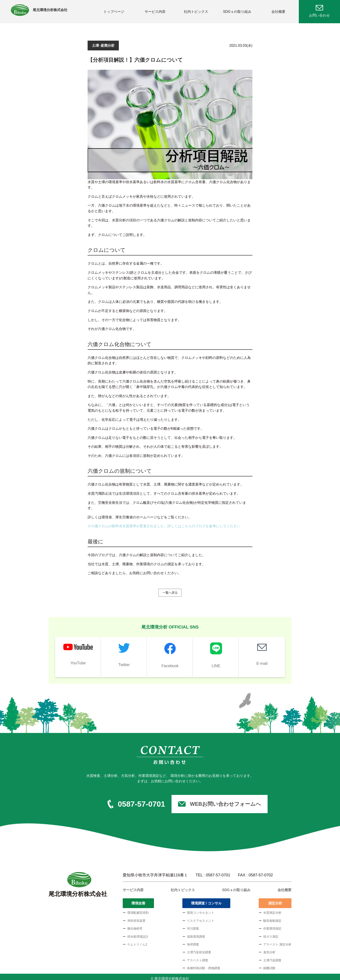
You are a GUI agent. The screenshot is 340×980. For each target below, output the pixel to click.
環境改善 (138, 900)
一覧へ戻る (170, 589)
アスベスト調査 (198, 957)
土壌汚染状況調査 (199, 949)
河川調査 (193, 925)
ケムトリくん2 (137, 941)
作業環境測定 (272, 925)
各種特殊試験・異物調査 (204, 965)
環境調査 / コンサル (206, 900)
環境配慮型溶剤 (138, 909)
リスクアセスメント (201, 917)
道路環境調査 (196, 933)
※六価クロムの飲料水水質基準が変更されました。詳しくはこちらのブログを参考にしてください (164, 523)
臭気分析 (269, 949)
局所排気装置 (136, 917)
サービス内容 (155, 10)
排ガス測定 (271, 933)
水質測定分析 (272, 909)
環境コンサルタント (201, 909)
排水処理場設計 (138, 933)
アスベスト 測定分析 (277, 941)
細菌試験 (269, 965)
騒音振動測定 (272, 917)
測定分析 (275, 900)
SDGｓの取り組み (237, 10)
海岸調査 (193, 941)
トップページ (114, 10)
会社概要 (278, 10)
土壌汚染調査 (272, 957)
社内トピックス (196, 10)
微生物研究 (135, 925)
